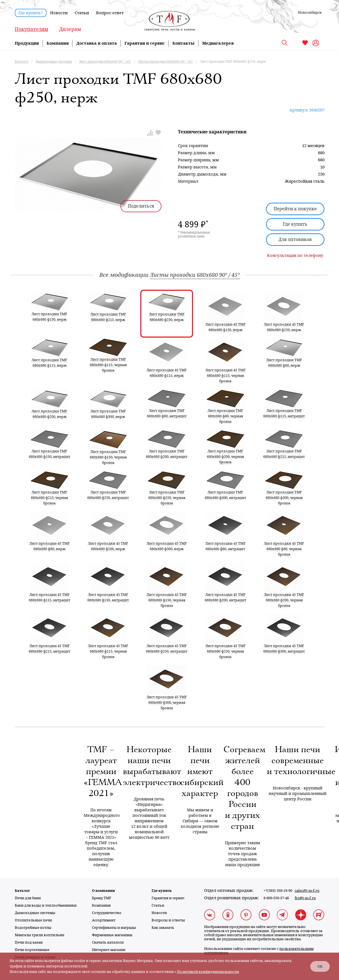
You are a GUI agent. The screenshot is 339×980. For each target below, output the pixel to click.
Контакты (183, 43)
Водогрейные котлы (33, 928)
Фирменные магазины (112, 935)
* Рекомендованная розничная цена (194, 234)
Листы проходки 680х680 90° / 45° (195, 275)
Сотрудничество (107, 913)
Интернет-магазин (109, 950)
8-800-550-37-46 (276, 898)
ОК (320, 966)
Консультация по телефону (295, 255)
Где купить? (31, 13)
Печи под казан (29, 942)
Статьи (82, 13)
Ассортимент (104, 920)
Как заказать (163, 928)
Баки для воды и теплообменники (46, 905)
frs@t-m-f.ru (305, 898)
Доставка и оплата (97, 43)
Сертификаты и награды (114, 928)
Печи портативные (32, 950)
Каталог (22, 891)
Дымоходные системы (35, 913)
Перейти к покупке (295, 209)
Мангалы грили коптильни (40, 935)
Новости (59, 13)
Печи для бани (28, 898)
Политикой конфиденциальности (208, 972)
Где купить (295, 224)
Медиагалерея (218, 43)
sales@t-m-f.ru (307, 891)
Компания (58, 43)
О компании (103, 891)
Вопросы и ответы (168, 920)
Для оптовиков (295, 239)
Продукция (27, 43)
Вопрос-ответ (110, 13)
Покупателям (31, 29)
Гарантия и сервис (145, 43)
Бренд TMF (102, 898)
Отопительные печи (33, 920)
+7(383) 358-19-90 (278, 891)
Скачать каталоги (108, 942)
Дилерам (70, 29)
